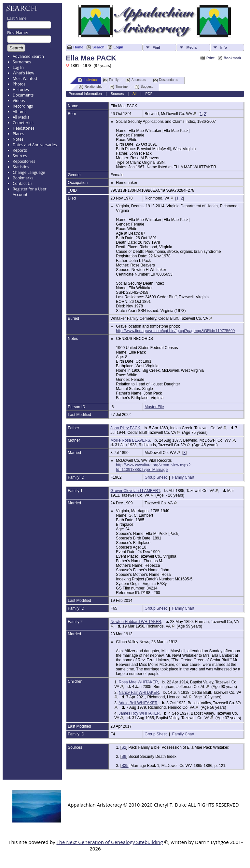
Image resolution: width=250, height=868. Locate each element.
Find (156, 47)
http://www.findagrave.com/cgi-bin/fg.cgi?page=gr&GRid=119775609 (175, 331)
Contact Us (23, 183)
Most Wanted (25, 78)
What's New (23, 73)
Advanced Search (28, 56)
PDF (149, 94)
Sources (20, 156)
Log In (18, 67)
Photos (19, 84)
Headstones (24, 128)
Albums (20, 112)
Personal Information (85, 94)
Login (118, 47)
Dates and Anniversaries (35, 145)
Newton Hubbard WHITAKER (136, 622)
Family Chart (183, 477)
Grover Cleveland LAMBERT (135, 491)
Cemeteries (23, 123)
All (134, 94)
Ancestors (136, 80)
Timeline (119, 87)
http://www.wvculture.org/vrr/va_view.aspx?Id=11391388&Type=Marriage (153, 467)
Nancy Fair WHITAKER (139, 693)
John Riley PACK (125, 428)
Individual (88, 80)
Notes (18, 139)
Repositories (24, 161)
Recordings (23, 106)
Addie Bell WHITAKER (138, 703)
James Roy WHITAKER (139, 713)
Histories (21, 90)
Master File (154, 407)
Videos (19, 101)
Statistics (21, 167)
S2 (124, 747)
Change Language (29, 172)
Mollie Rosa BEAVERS (130, 440)
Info (224, 47)
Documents (23, 95)
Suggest (144, 87)
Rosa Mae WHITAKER (138, 682)
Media (192, 47)
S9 (124, 757)
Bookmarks (23, 178)
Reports (20, 150)
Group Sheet (156, 477)
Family (111, 80)
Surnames (22, 62)
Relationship (91, 87)
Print (210, 58)
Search (98, 47)
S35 (125, 766)
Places (18, 134)
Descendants (166, 80)
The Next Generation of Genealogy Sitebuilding (110, 842)
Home (78, 47)
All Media (21, 117)
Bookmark (232, 58)
